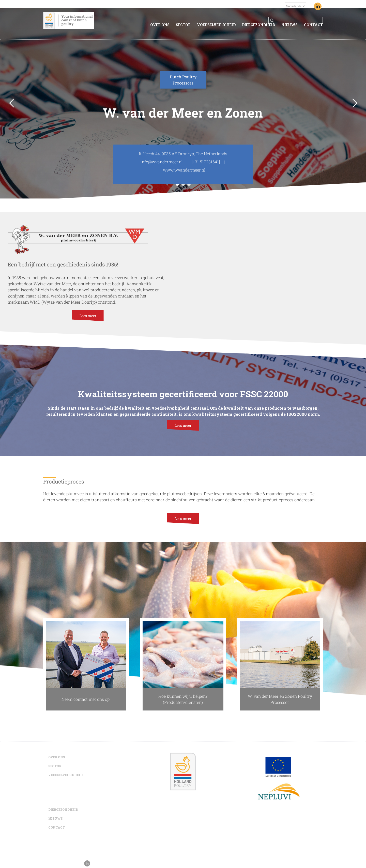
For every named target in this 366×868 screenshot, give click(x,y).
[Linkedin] (318, 6)
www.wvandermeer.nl (184, 170)
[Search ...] (296, 20)
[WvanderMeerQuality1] (183, 624)
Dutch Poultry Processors (183, 80)
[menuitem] (163, 25)
